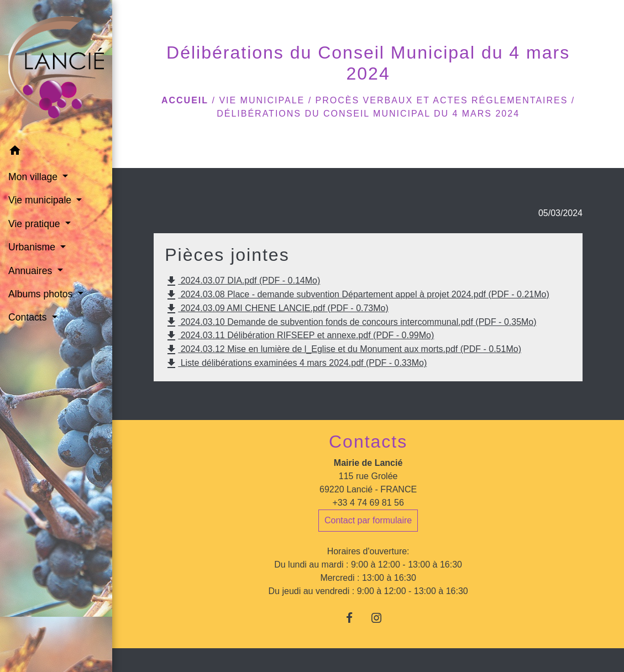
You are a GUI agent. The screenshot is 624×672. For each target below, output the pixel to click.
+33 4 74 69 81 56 (368, 503)
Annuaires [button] (32, 271)
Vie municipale (262, 100)
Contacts (368, 442)
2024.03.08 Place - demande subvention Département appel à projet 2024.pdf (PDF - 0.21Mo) (357, 295)
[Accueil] (56, 69)
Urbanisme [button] (33, 247)
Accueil (185, 100)
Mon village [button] (34, 177)
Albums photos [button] (42, 294)
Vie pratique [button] (35, 224)
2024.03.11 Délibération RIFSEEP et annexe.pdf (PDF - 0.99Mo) (299, 336)
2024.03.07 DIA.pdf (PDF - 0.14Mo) (242, 281)
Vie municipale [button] (41, 200)
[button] (56, 152)
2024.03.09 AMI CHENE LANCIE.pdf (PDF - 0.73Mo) (277, 309)
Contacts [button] (29, 317)
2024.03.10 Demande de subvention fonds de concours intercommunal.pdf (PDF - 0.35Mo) (350, 322)
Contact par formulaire (368, 520)
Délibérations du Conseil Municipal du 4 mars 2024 (368, 114)
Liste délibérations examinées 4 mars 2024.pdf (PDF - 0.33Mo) (296, 364)
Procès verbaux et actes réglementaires (442, 100)
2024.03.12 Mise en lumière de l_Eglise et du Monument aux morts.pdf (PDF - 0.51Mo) (343, 350)
